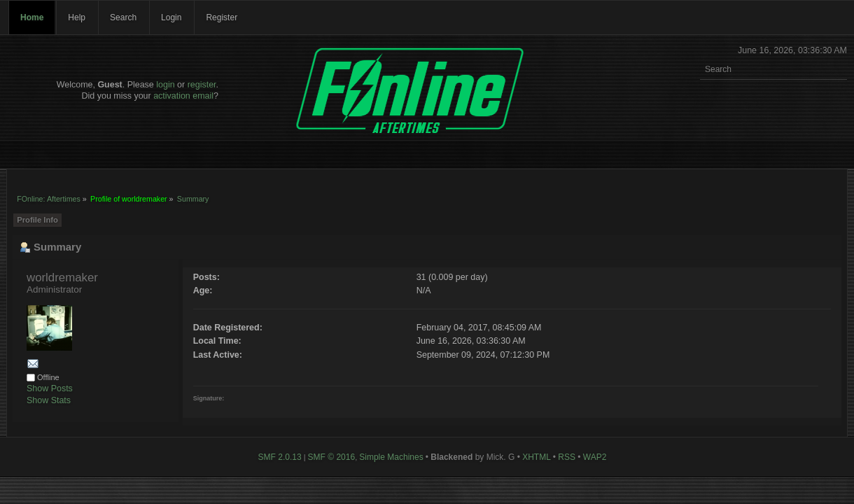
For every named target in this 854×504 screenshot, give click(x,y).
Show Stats (49, 400)
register (202, 85)
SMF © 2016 (332, 457)
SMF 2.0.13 (280, 457)
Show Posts (50, 388)
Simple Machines (391, 457)
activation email (183, 96)
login (165, 85)
